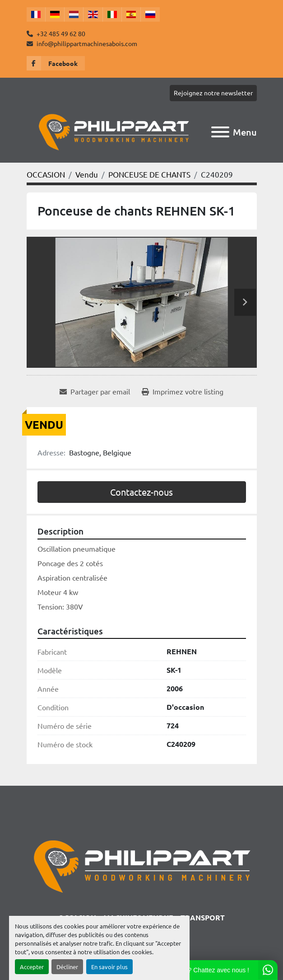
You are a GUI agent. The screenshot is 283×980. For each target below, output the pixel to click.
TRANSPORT (203, 917)
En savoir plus (109, 967)
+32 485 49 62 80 (60, 33)
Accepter (32, 967)
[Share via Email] (95, 391)
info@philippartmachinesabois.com (86, 43)
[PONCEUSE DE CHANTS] (149, 174)
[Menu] (220, 132)
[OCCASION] (46, 174)
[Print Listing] (183, 391)
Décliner (67, 967)
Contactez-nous (141, 492)
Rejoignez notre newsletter (213, 93)
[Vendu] (87, 174)
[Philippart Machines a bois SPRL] (141, 865)
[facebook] (56, 63)
